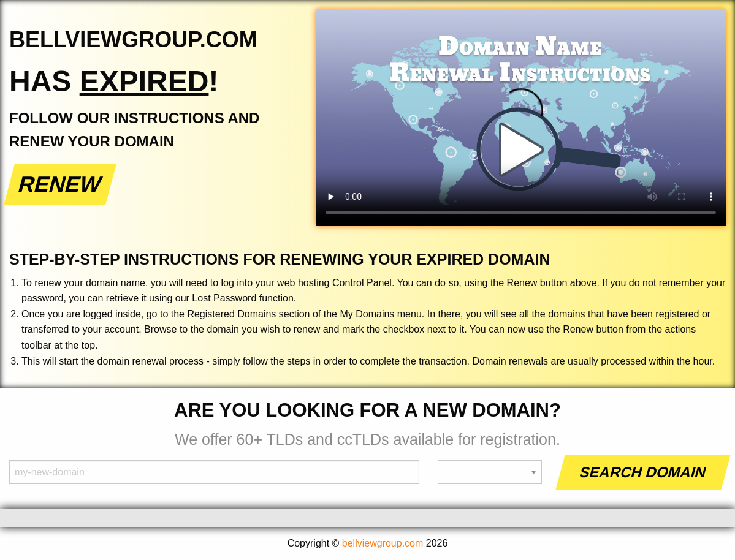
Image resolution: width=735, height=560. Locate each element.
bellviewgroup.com (383, 543)
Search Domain (643, 472)
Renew (60, 184)
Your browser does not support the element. (521, 118)
